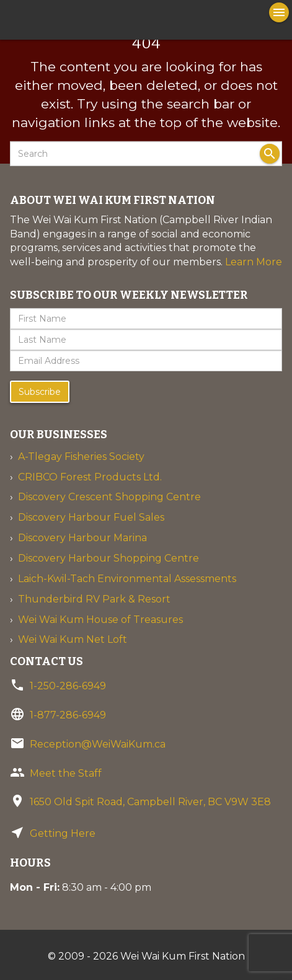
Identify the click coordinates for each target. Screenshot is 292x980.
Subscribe (40, 392)
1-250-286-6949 (68, 686)
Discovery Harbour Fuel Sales (91, 517)
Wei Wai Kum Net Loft (73, 639)
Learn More (254, 262)
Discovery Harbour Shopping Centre (108, 558)
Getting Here (63, 833)
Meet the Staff (66, 773)
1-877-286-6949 (68, 715)
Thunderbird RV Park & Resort (94, 599)
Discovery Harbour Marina (82, 538)
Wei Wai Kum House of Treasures (100, 620)
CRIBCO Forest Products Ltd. (90, 477)
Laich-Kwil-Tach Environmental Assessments (127, 579)
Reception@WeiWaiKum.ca (98, 744)
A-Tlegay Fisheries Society (81, 457)
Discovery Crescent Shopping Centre (109, 497)
